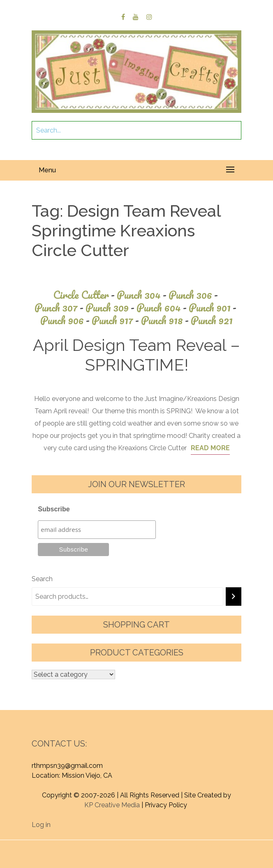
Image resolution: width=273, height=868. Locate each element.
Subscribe (54, 509)
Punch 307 (60, 308)
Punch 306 (194, 295)
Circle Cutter (85, 295)
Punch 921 (212, 320)
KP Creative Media (112, 805)
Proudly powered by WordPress (100, 845)
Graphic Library (136, 855)
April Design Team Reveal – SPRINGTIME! (136, 355)
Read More (210, 448)
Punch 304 (143, 295)
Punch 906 (66, 320)
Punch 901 (214, 308)
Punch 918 (166, 320)
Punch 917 (116, 320)
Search (42, 579)
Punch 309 (111, 308)
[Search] (234, 597)
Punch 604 (163, 308)
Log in (41, 825)
